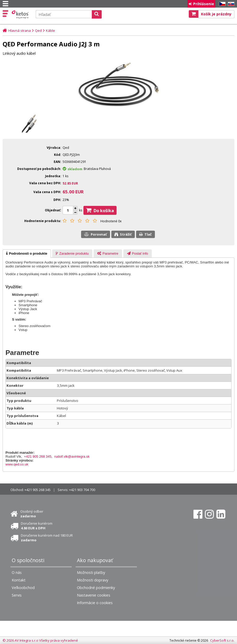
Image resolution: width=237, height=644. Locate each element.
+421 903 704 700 (82, 490)
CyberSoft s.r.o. (222, 640)
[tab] (27, 254)
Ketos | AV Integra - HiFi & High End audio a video (21, 15)
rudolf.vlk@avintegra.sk (72, 456)
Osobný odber (32, 514)
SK (230, 4)
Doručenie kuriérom (37, 526)
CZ (221, 4)
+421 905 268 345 (38, 456)
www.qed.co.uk (17, 464)
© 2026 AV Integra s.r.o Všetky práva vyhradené (40, 640)
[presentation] (27, 254)
